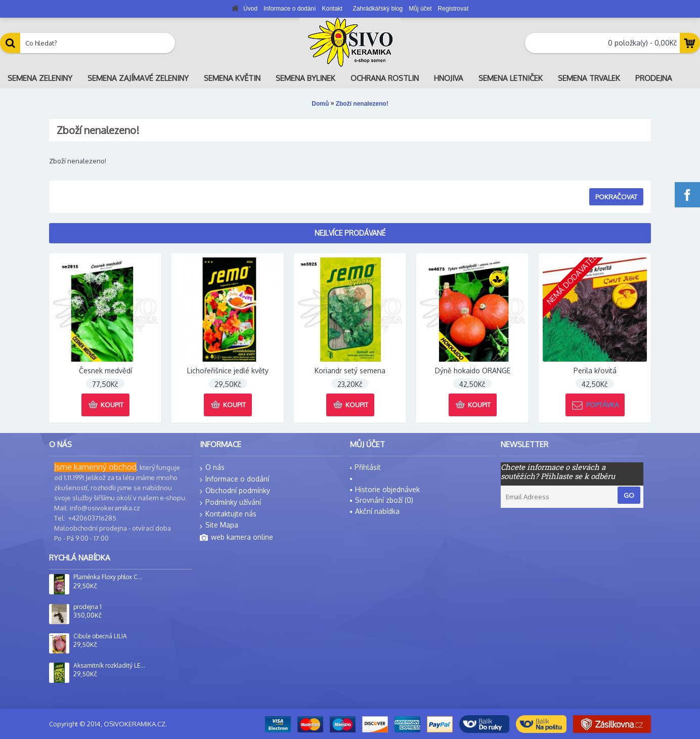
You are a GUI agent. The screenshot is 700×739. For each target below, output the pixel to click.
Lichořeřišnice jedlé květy (228, 371)
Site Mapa (219, 525)
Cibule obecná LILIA (100, 636)
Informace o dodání (234, 479)
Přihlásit (365, 467)
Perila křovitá (595, 371)
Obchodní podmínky (235, 491)
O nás (212, 468)
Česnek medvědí (105, 371)
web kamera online (236, 538)
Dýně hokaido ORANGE (473, 371)
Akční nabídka (375, 511)
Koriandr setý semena (350, 371)
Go (629, 495)
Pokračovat (616, 197)
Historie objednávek (385, 489)
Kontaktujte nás (228, 514)
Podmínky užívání (230, 503)
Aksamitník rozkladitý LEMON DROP (109, 666)
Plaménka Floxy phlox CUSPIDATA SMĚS (109, 577)
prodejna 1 (88, 607)
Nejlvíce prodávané (350, 233)
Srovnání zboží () (382, 500)
